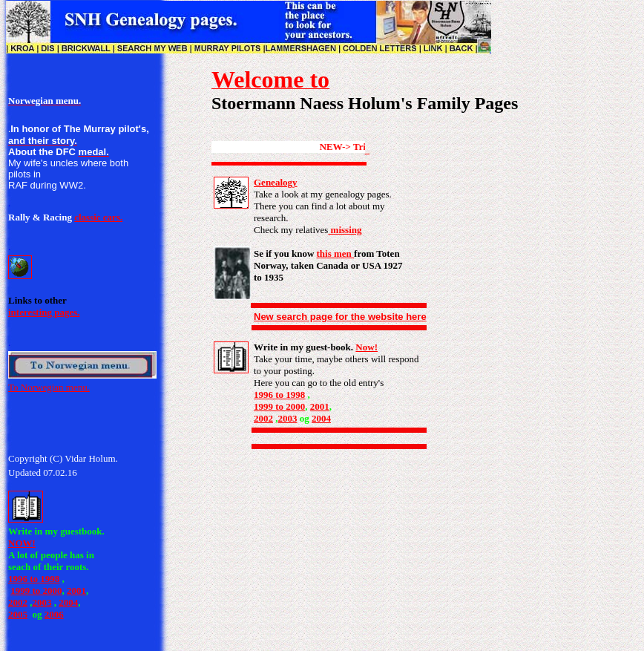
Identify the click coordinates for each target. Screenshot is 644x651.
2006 (54, 614)
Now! (367, 347)
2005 (18, 614)
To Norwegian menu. (49, 387)
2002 (18, 602)
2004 (68, 602)
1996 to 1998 (34, 579)
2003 (42, 602)
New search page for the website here (340, 317)
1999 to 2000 (36, 591)
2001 (76, 591)
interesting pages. (44, 312)
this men (336, 253)
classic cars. (98, 217)
